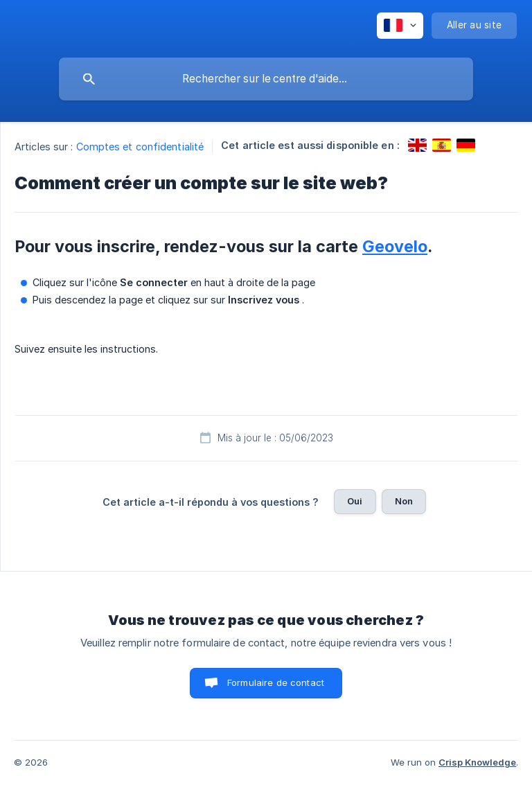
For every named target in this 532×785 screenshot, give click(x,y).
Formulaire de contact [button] (276, 682)
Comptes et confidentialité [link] (140, 147)
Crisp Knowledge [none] (477, 762)
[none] (400, 26)
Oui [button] (355, 501)
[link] (417, 145)
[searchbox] (266, 79)
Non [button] (404, 501)
